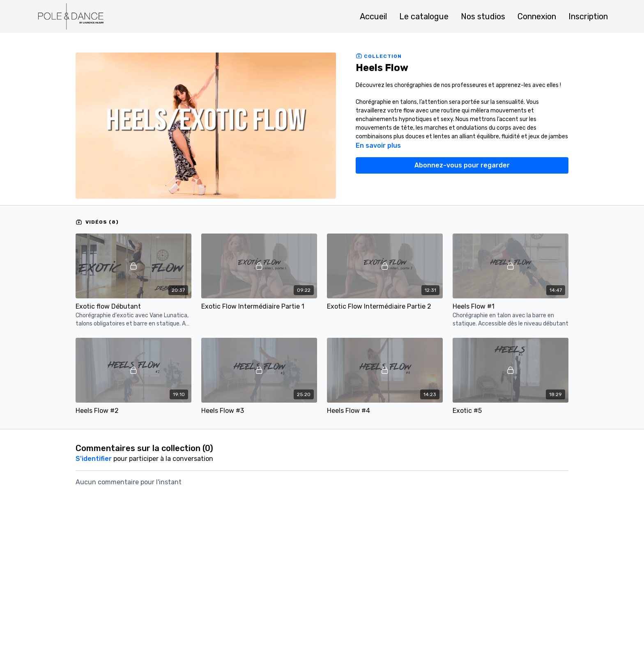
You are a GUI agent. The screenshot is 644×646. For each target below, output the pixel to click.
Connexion (537, 16)
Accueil (373, 16)
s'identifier (94, 459)
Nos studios (483, 16)
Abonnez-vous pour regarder (462, 165)
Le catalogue (424, 16)
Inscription (588, 16)
